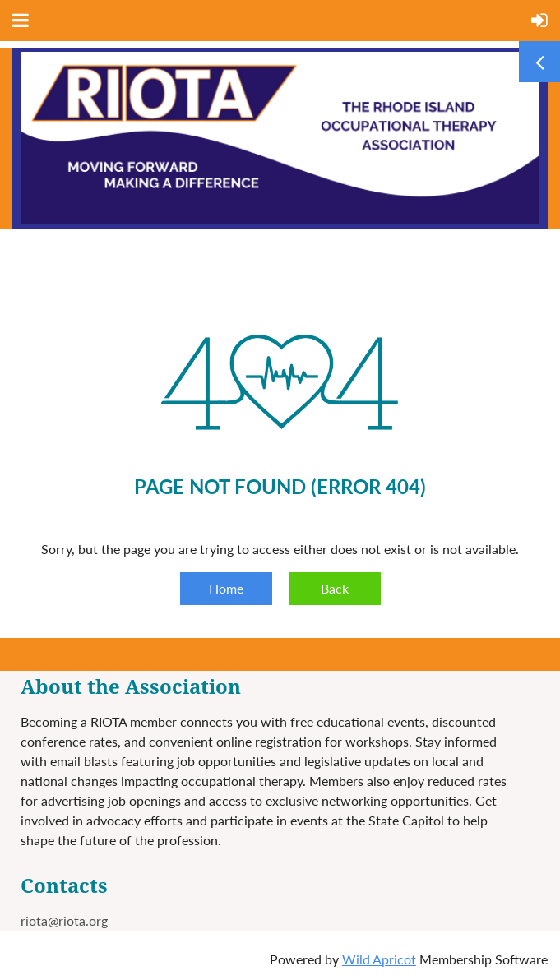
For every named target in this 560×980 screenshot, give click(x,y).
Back (335, 588)
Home (226, 588)
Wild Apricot (379, 959)
